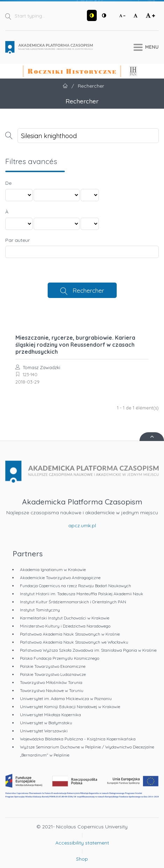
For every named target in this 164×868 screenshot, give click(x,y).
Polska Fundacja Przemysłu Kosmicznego (60, 658)
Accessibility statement (82, 843)
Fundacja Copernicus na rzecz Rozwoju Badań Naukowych (76, 586)
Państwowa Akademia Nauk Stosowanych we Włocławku (74, 642)
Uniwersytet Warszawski (44, 731)
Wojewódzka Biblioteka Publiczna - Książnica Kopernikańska (78, 739)
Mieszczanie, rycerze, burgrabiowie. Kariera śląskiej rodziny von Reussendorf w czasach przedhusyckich (75, 345)
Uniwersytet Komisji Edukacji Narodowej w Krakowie (70, 707)
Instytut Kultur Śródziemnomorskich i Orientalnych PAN (73, 602)
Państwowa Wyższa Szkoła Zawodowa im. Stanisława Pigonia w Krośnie (88, 650)
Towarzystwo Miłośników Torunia (51, 682)
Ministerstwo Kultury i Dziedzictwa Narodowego (65, 626)
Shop (82, 859)
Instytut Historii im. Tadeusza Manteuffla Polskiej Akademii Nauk (82, 594)
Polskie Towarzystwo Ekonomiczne (53, 666)
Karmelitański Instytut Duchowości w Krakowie (65, 618)
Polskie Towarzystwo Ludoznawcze (53, 674)
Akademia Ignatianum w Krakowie (53, 569)
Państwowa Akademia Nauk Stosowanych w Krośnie (70, 634)
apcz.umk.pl (82, 525)
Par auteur (18, 240)
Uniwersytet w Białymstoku (46, 723)
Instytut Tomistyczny (40, 610)
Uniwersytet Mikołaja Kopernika (50, 715)
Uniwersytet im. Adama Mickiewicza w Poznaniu (66, 699)
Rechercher (88, 290)
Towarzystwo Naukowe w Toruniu (52, 690)
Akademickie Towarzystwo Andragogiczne (60, 578)
